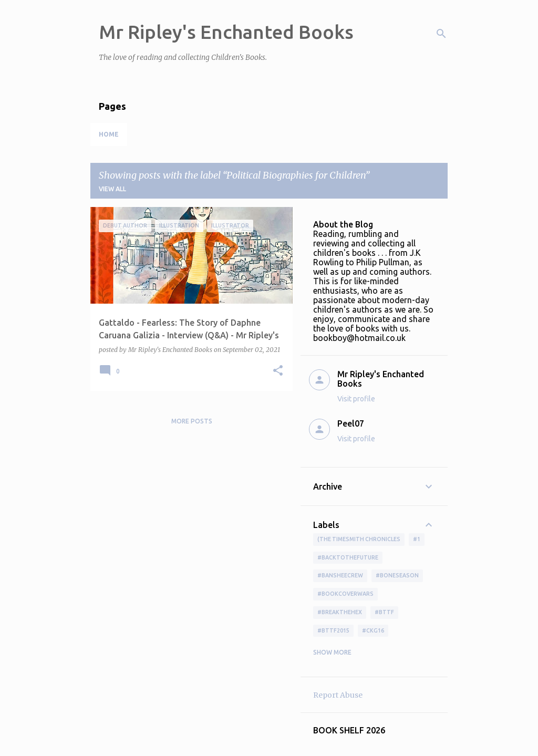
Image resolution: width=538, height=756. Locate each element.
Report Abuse (338, 695)
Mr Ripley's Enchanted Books (226, 32)
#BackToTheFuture (348, 557)
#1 (417, 539)
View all (112, 189)
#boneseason (397, 575)
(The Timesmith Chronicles (359, 539)
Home (109, 134)
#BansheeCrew (340, 575)
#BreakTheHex (340, 612)
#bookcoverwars (345, 594)
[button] (278, 371)
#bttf (384, 612)
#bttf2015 (333, 630)
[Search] (441, 34)
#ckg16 (373, 630)
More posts (192, 421)
